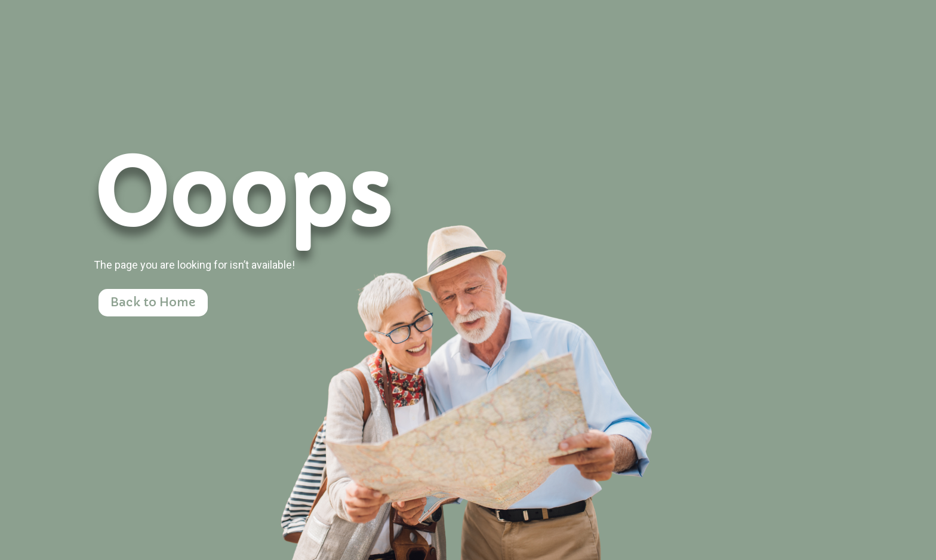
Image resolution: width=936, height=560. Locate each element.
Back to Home (153, 302)
